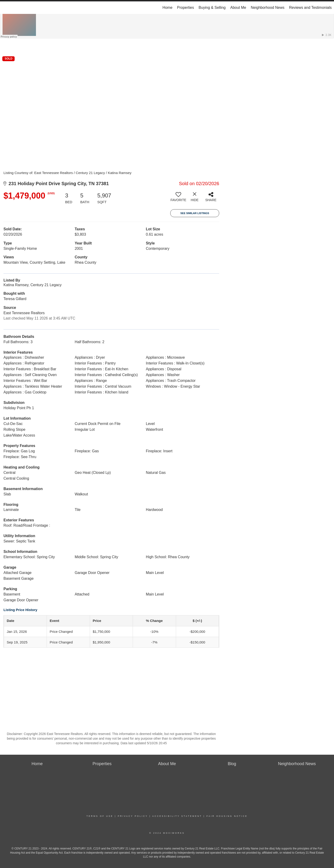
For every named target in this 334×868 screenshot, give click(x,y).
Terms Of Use (100, 816)
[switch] (178, 199)
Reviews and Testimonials (310, 8)
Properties (185, 8)
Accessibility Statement (177, 816)
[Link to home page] (6, 8)
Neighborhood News (268, 8)
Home (168, 8)
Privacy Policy (133, 816)
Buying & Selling (212, 8)
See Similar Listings (195, 213)
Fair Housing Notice (227, 816)
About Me (238, 8)
